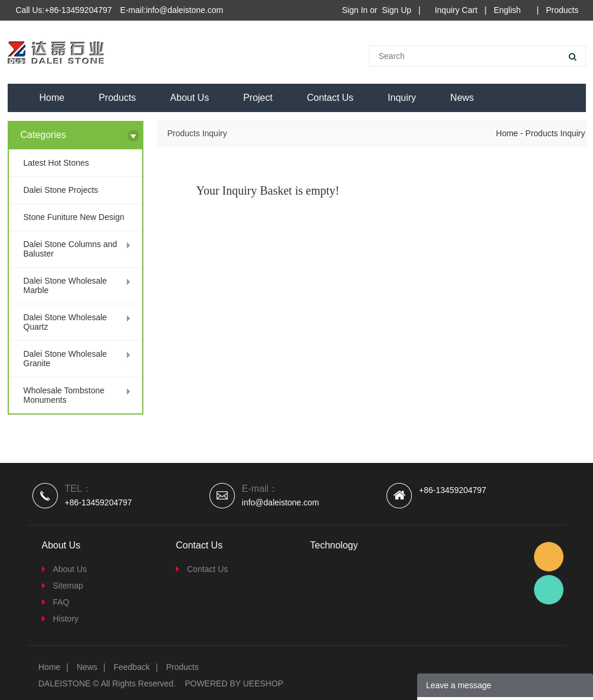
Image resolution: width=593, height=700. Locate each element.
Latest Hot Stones (56, 163)
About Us (189, 98)
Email (549, 557)
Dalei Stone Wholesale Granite (65, 359)
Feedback (131, 667)
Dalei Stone (549, 590)
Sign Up (397, 10)
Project (258, 98)
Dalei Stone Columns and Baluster (71, 249)
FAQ (61, 602)
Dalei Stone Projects (61, 190)
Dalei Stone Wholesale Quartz (65, 322)
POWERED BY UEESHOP (234, 683)
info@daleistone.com (281, 502)
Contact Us (330, 98)
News (462, 98)
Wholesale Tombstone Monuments (64, 395)
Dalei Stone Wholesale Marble (65, 285)
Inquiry (402, 98)
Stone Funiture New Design (74, 217)
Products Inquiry (555, 133)
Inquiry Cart (456, 10)
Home (52, 98)
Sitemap (68, 586)
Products (562, 10)
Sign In (355, 10)
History (66, 619)
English (507, 10)
